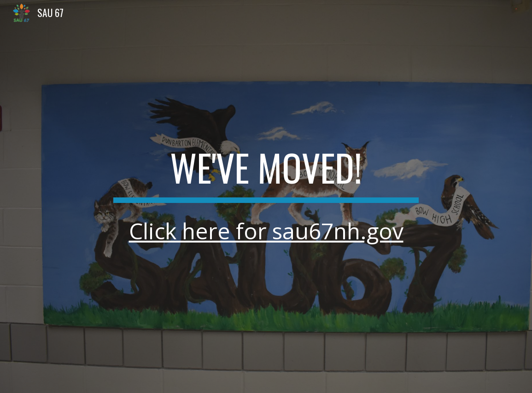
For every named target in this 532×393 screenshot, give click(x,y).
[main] (266, 196)
